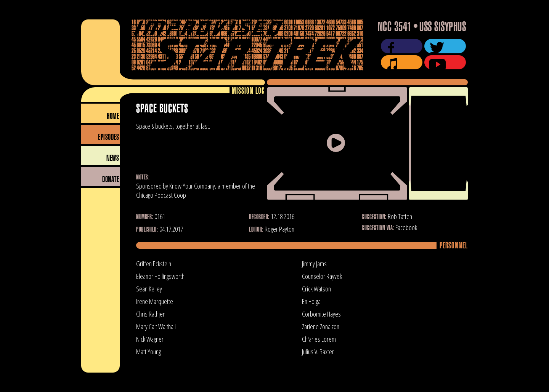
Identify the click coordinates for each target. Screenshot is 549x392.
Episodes (108, 137)
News (113, 158)
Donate (111, 180)
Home (113, 116)
